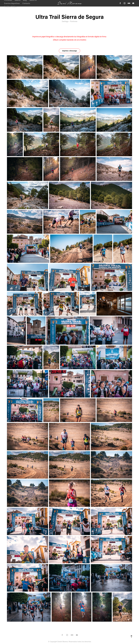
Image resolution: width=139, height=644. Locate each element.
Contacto (26, 3)
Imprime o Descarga (69, 51)
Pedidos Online (10, 7)
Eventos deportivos (12, 3)
